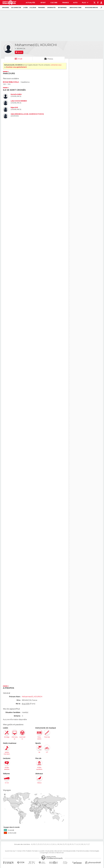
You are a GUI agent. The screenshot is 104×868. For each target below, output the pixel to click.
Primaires (41, 8)
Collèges (33, 8)
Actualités (30, 3)
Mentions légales (94, 851)
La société (42, 851)
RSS (24, 851)
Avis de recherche (91, 8)
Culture (54, 3)
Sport (43, 3)
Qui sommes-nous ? (11, 851)
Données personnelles (69, 851)
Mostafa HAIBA (16, 94)
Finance (65, 3)
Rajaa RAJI (14, 108)
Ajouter (20, 52)
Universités (51, 8)
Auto (75, 3)
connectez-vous (56, 65)
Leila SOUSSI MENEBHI (19, 101)
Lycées (25, 8)
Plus (85, 3)
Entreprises (62, 8)
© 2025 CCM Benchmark (57, 853)
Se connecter (16, 8)
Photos (50, 59)
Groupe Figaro (44, 853)
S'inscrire (5, 8)
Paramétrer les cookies (83, 851)
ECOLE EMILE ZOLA (11, 82)
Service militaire (75, 8)
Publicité (29, 851)
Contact (19, 851)
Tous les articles (50, 851)
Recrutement (59, 851)
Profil (20, 59)
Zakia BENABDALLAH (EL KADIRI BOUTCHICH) (27, 114)
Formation (35, 851)
